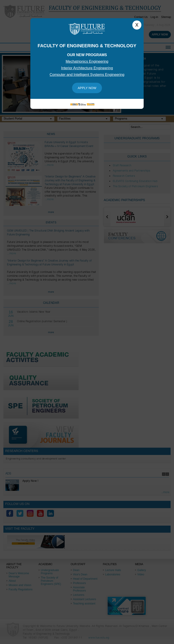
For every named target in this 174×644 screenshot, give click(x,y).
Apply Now (87, 88)
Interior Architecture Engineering (87, 68)
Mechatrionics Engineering (87, 61)
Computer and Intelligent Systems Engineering (87, 75)
